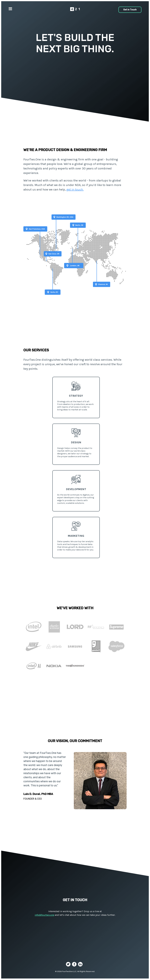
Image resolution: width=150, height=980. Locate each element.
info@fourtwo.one (44, 915)
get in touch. (75, 190)
